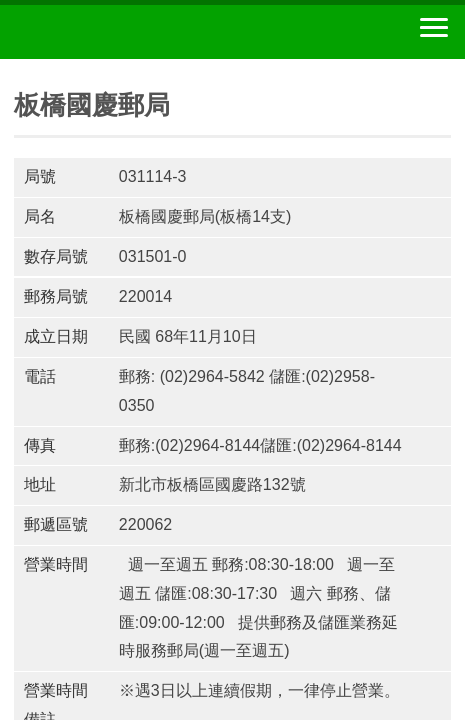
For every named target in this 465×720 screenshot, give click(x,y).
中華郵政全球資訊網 (125, 32)
